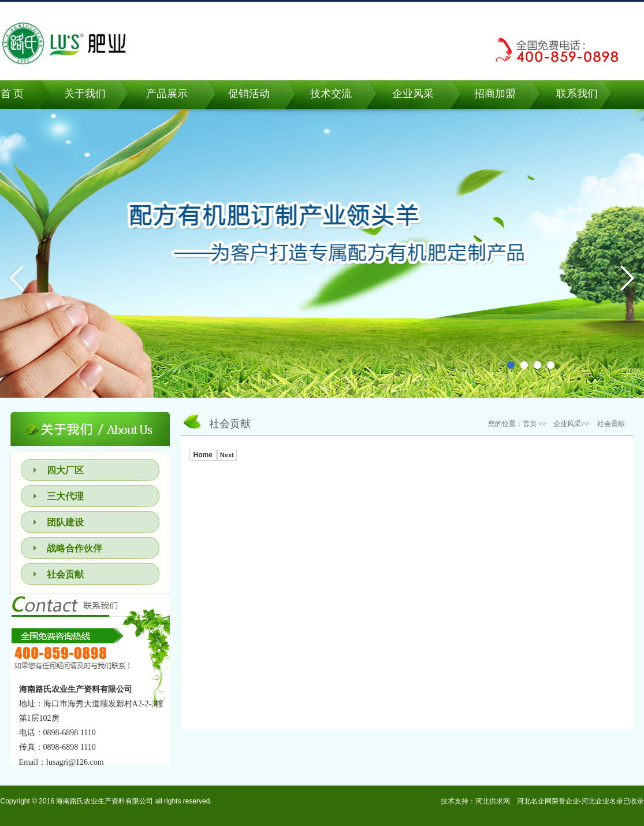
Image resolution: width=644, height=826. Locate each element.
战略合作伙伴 (75, 548)
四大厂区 (65, 470)
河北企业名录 (602, 801)
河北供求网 (493, 801)
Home (203, 455)
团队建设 (65, 522)
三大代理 (65, 496)
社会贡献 (65, 574)
